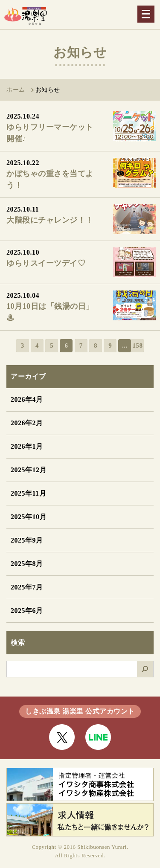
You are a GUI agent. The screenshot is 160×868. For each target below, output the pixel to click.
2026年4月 (27, 399)
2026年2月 (27, 423)
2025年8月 (27, 564)
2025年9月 (27, 540)
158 (137, 345)
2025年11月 (28, 493)
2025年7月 (27, 587)
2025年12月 (29, 470)
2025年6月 (27, 611)
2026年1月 (27, 446)
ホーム (16, 90)
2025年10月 (29, 517)
